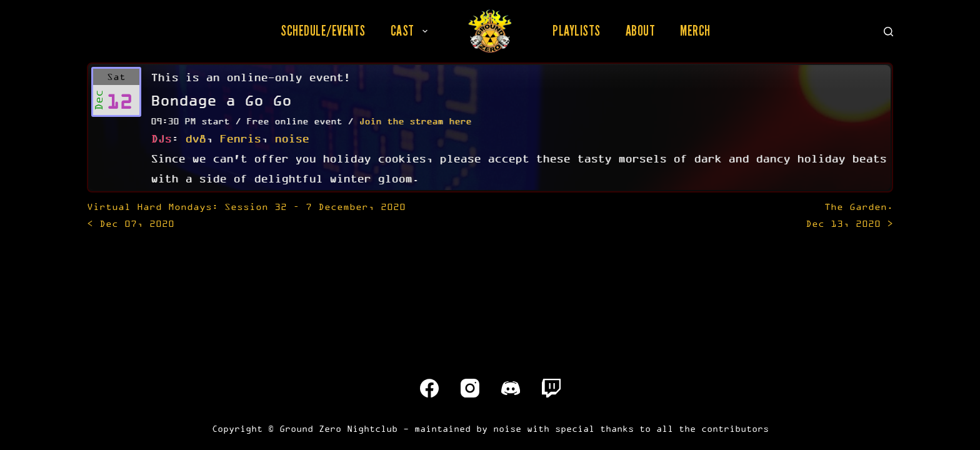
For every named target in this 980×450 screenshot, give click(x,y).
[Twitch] (551, 388)
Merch (695, 31)
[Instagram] (470, 388)
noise (292, 138)
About (641, 31)
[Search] (888, 32)
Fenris (240, 138)
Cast (412, 31)
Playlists (577, 31)
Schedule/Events (323, 31)
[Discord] (511, 388)
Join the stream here (415, 121)
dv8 (195, 138)
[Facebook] (429, 388)
